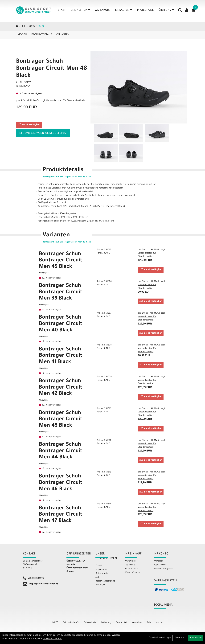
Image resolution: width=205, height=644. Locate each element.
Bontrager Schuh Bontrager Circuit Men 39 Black (61, 292)
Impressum (101, 570)
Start (62, 10)
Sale (149, 623)
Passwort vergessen (163, 569)
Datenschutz (102, 573)
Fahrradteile (90, 623)
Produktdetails (42, 35)
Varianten (63, 35)
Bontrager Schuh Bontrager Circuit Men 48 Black (51, 69)
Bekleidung (28, 26)
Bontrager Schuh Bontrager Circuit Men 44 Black (61, 451)
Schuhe (42, 26)
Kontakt (99, 566)
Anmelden (158, 561)
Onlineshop (80, 10)
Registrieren (160, 565)
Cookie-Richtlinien (52, 639)
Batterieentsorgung (105, 581)
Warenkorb (103, 10)
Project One (145, 10)
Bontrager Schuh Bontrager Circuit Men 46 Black (61, 483)
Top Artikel (130, 565)
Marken (159, 623)
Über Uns (166, 10)
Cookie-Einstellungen (160, 638)
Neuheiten (137, 623)
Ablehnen (180, 638)
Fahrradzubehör (71, 623)
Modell (23, 35)
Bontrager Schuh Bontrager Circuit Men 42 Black (61, 388)
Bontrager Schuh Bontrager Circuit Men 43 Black (61, 420)
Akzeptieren (195, 638)
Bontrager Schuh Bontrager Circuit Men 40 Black (61, 324)
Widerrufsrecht (132, 573)
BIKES (55, 623)
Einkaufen (124, 10)
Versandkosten (132, 569)
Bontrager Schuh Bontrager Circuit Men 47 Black (61, 515)
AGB (97, 577)
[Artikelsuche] (180, 11)
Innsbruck (100, 585)
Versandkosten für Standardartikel (65, 101)
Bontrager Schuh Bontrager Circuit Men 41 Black (61, 356)
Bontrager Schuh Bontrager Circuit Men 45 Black (61, 261)
